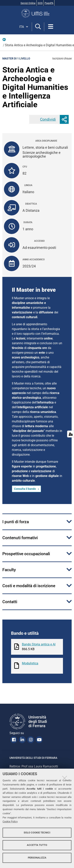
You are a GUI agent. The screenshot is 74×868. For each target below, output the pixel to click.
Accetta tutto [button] (37, 845)
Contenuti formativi (20, 538)
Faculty (9, 570)
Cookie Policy (10, 821)
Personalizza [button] (37, 858)
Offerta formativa (4, 40)
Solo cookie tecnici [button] (37, 833)
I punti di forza (16, 522)
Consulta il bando (25, 489)
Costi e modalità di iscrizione (29, 586)
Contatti (10, 602)
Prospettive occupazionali (26, 554)
